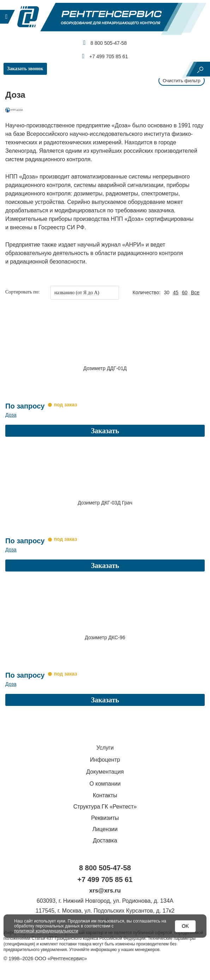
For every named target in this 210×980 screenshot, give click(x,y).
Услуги (105, 735)
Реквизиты (105, 805)
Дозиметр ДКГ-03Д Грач (105, 498)
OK (185, 926)
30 (167, 292)
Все (195, 292)
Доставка (105, 827)
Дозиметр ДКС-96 (105, 629)
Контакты (105, 782)
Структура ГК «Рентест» (105, 794)
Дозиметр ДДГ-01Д (105, 368)
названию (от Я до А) (77, 293)
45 (176, 292)
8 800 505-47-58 (105, 43)
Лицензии (105, 816)
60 (185, 292)
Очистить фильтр (181, 80)
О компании (105, 771)
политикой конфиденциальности (46, 931)
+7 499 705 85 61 (105, 56)
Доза (11, 411)
